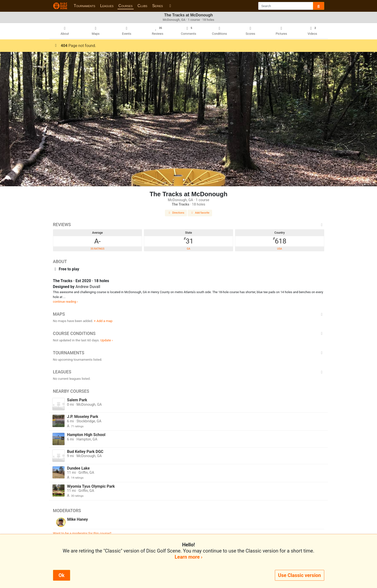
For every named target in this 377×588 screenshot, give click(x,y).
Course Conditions (189, 334)
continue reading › (65, 302)
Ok (62, 575)
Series (158, 6)
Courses (126, 6)
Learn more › (188, 557)
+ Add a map (103, 321)
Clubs (142, 6)
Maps (189, 314)
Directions (176, 213)
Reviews (189, 225)
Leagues (107, 6)
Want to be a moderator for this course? (82, 533)
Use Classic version (300, 575)
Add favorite (200, 213)
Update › (107, 340)
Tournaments (85, 6)
